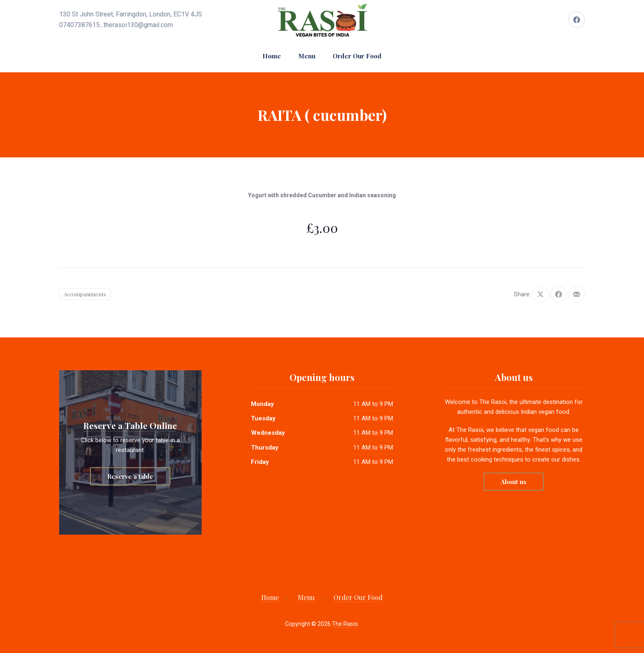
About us (514, 482)
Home (272, 56)
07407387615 (79, 25)
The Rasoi (345, 624)
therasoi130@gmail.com (138, 25)
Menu (307, 56)
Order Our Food (357, 56)
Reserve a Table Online (130, 425)
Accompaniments (85, 294)
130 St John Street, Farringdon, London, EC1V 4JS (131, 14)
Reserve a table (130, 476)
